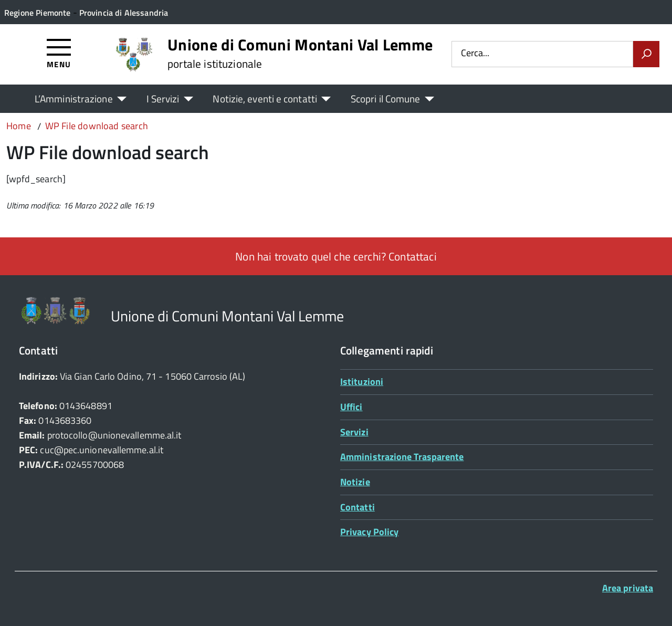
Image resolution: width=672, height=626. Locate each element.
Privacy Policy (369, 532)
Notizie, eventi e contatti (265, 98)
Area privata (628, 588)
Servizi (354, 432)
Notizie (355, 482)
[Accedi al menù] (59, 53)
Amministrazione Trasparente (402, 457)
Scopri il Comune (386, 98)
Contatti (358, 507)
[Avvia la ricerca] (646, 54)
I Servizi (163, 98)
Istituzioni (362, 382)
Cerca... (475, 54)
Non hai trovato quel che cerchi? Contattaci (336, 256)
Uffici (351, 407)
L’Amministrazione (74, 98)
